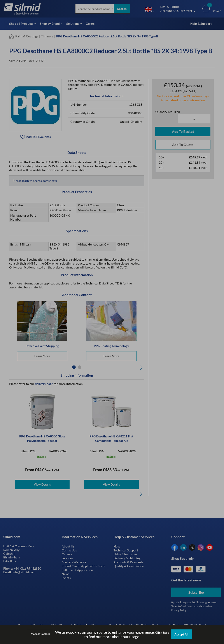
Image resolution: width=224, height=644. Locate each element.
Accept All (181, 634)
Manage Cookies (40, 634)
